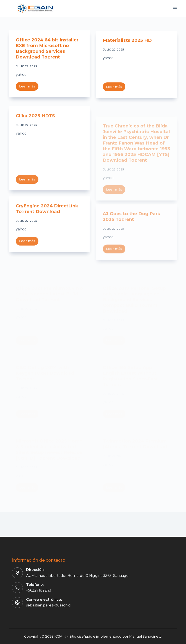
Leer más (29, 88)
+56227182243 (39, 590)
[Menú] (175, 9)
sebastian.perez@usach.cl (49, 605)
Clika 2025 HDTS (35, 120)
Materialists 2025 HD (127, 41)
